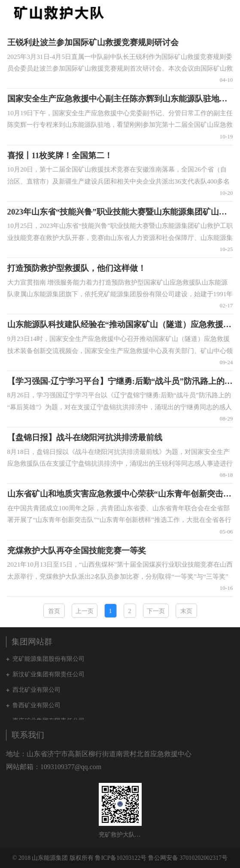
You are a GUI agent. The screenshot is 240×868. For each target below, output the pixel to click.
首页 (54, 611)
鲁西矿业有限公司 (36, 705)
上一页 (85, 611)
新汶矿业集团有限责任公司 (49, 674)
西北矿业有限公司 (36, 690)
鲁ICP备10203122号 (121, 858)
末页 (186, 611)
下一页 (156, 611)
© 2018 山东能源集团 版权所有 (53, 858)
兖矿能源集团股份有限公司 (49, 659)
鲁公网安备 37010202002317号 (188, 858)
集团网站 (212, 12)
